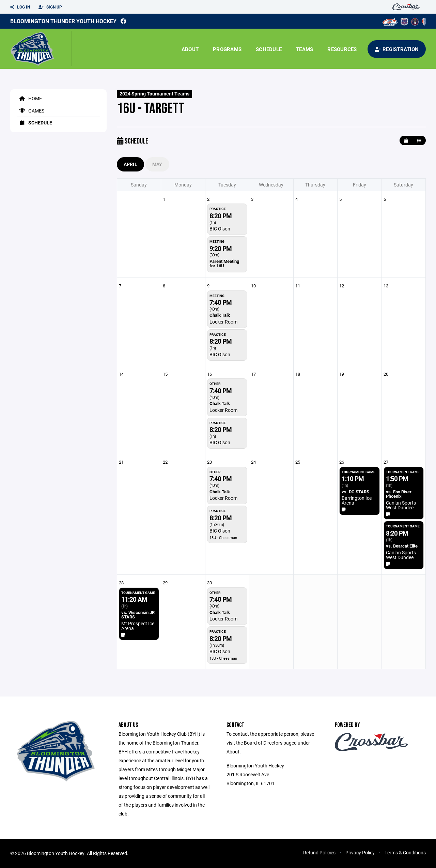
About (190, 49)
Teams (305, 49)
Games (31, 111)
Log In (20, 7)
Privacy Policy (360, 852)
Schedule (269, 49)
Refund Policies (319, 852)
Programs (227, 49)
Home (29, 98)
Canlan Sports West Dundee (401, 505)
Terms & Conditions (405, 852)
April (130, 164)
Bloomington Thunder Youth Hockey (63, 21)
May (157, 164)
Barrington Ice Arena (357, 500)
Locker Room (223, 322)
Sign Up (50, 7)
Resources (342, 49)
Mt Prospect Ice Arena (138, 626)
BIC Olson (220, 229)
